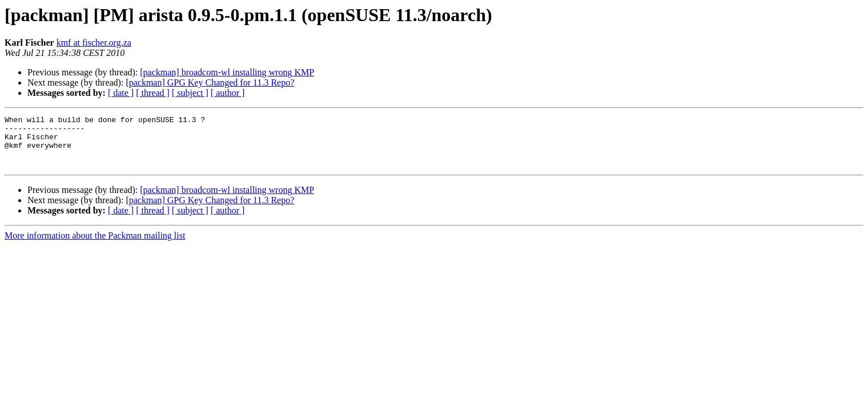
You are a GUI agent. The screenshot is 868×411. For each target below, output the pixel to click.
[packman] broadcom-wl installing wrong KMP (227, 72)
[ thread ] (153, 93)
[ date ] (121, 93)
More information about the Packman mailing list (95, 246)
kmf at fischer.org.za (94, 43)
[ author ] (228, 93)
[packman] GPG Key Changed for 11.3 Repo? (210, 82)
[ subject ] (190, 93)
